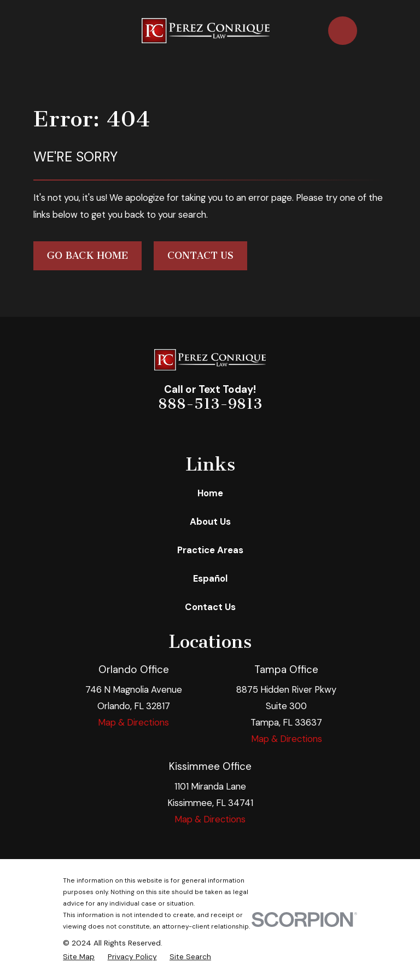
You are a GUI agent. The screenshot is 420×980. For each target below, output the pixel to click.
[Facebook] (173, 431)
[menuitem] (79, 957)
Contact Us (200, 256)
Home (210, 493)
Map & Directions (133, 722)
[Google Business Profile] (247, 431)
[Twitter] (222, 431)
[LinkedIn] (198, 431)
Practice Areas (210, 550)
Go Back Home (87, 256)
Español (210, 578)
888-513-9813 (210, 404)
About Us (210, 521)
